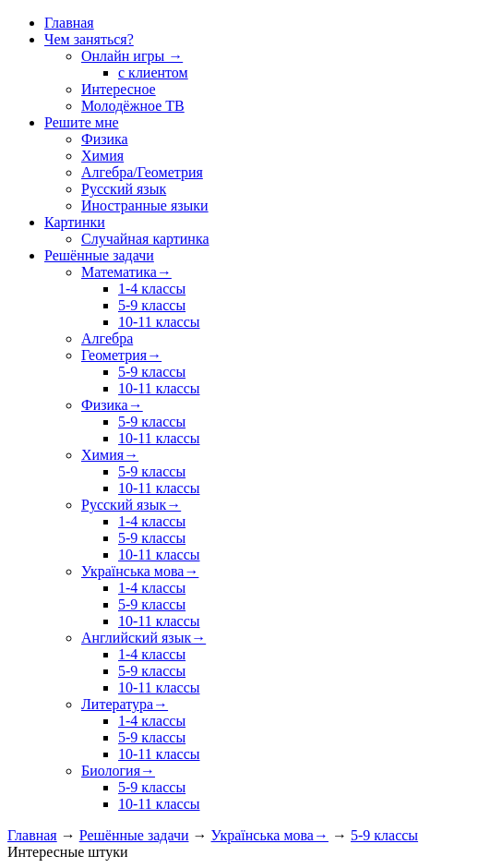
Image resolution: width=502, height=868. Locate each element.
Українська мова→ (270, 835)
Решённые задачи (134, 835)
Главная (32, 835)
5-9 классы (384, 835)
